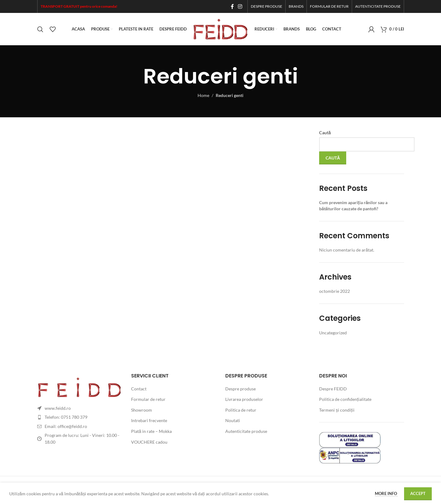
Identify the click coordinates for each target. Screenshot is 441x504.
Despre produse (241, 389)
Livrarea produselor (244, 399)
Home (203, 95)
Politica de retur (241, 410)
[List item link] (80, 417)
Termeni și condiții (337, 410)
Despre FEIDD (333, 389)
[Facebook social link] (232, 6)
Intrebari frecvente (149, 420)
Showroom (142, 410)
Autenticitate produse (246, 431)
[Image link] (80, 387)
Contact (139, 389)
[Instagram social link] (240, 6)
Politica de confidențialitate (345, 399)
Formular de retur (148, 399)
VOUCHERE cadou (149, 442)
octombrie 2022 (335, 291)
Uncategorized (333, 333)
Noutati (233, 420)
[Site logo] (221, 28)
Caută (325, 133)
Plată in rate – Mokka (151, 431)
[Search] (40, 29)
